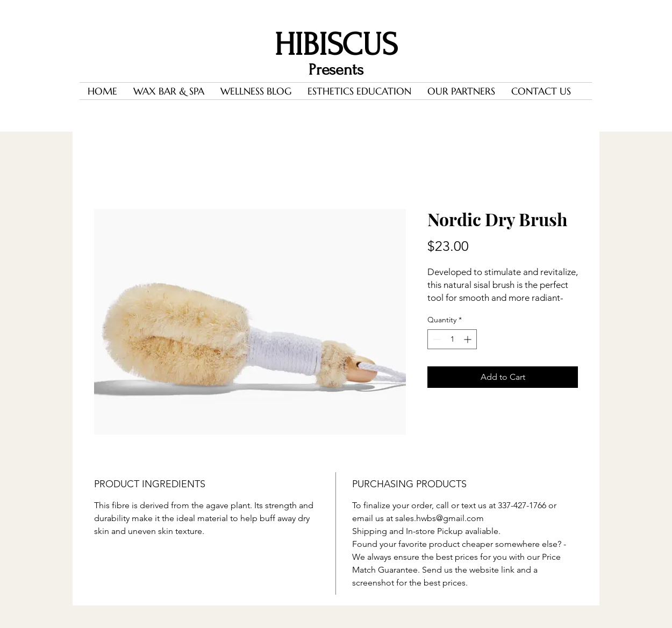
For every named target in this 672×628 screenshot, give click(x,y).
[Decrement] (436, 339)
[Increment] (469, 339)
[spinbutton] (452, 339)
